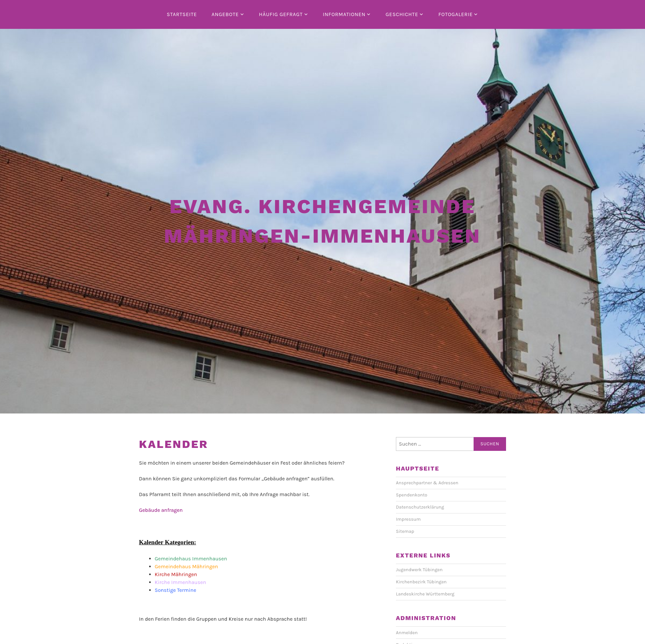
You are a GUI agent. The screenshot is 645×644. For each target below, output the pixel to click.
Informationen (344, 14)
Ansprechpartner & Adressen (427, 483)
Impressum (408, 519)
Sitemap (405, 531)
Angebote (225, 14)
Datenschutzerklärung (420, 507)
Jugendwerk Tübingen (419, 570)
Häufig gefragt (281, 14)
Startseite (182, 14)
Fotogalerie (455, 14)
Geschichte (402, 14)
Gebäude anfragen (161, 510)
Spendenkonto (412, 495)
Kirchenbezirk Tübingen (421, 582)
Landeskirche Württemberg (425, 594)
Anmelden (407, 633)
